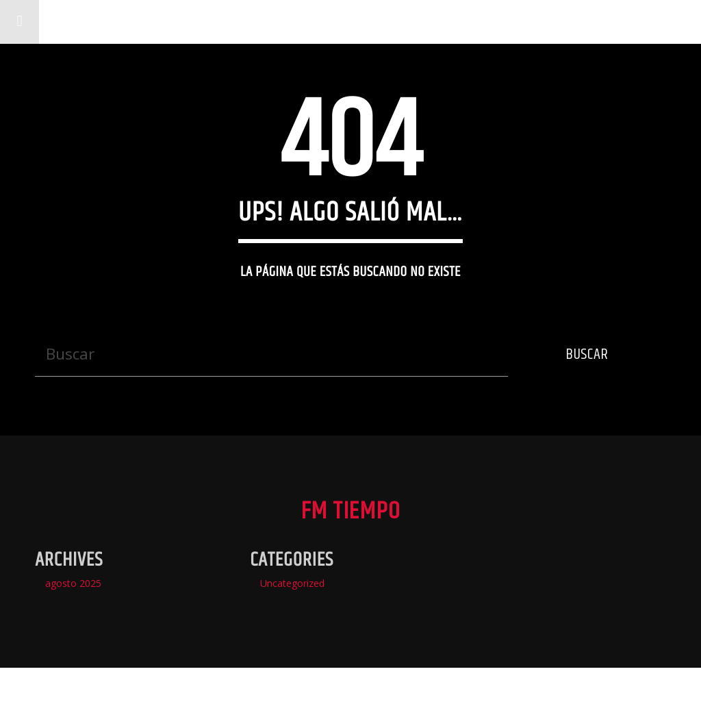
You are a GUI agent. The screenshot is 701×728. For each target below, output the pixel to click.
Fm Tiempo (99, 22)
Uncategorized (292, 583)
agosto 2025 (73, 583)
